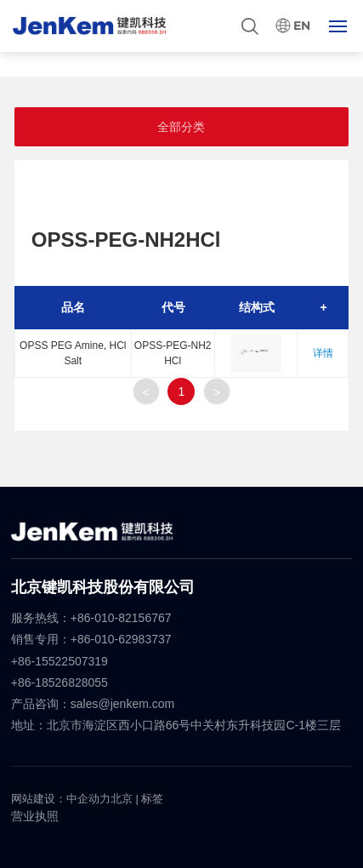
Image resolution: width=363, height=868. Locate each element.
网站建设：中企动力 (61, 799)
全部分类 (181, 127)
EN (302, 26)
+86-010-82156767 (121, 618)
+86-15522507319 (61, 661)
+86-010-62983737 (123, 639)
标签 (152, 799)
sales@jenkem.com (122, 704)
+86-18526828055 (60, 682)
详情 (323, 353)
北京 (122, 799)
